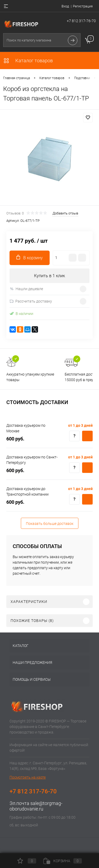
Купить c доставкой (87, 436)
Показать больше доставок (50, 524)
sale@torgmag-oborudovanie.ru (36, 806)
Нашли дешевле (26, 289)
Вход (65, 6)
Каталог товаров (28, 61)
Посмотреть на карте (28, 777)
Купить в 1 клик (49, 276)
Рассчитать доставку (31, 301)
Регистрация (83, 6)
